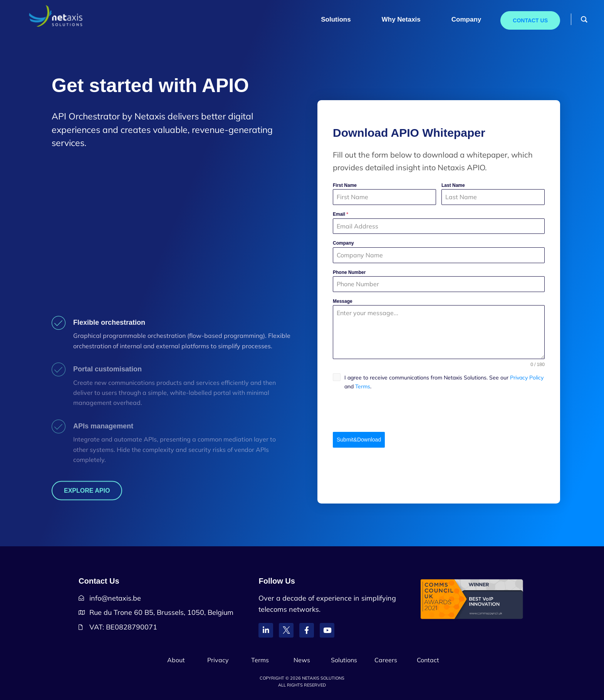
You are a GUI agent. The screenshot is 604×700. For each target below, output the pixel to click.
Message (343, 301)
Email (341, 214)
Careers (386, 660)
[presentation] (439, 411)
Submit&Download (359, 440)
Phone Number (349, 272)
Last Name (453, 185)
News (302, 660)
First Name (345, 185)
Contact (428, 660)
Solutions (344, 660)
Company (343, 243)
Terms (363, 386)
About (176, 660)
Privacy (218, 660)
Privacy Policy (527, 378)
